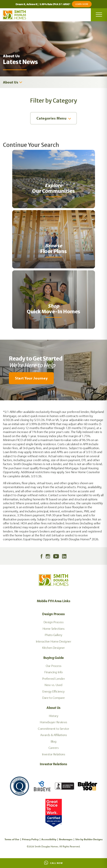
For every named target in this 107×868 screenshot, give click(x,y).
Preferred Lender (53, 678)
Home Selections (54, 628)
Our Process (54, 666)
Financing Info (53, 672)
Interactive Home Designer (53, 641)
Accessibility (49, 839)
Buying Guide (54, 658)
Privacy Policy (30, 839)
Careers (53, 748)
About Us (53, 708)
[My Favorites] (2, 403)
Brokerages (66, 839)
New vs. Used (53, 685)
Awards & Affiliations (53, 735)
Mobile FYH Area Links (54, 601)
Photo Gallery (53, 635)
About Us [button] (11, 82)
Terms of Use (12, 839)
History (53, 716)
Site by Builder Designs (89, 839)
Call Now (53, 863)
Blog (54, 741)
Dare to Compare (53, 698)
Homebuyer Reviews (53, 722)
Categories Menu (51, 118)
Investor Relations (53, 754)
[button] (53, 378)
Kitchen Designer (53, 648)
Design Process (53, 614)
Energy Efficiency (53, 691)
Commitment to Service (53, 728)
